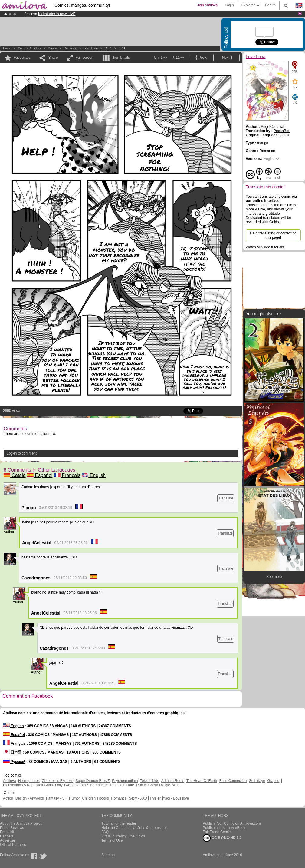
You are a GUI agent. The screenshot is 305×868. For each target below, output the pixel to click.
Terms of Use (112, 840)
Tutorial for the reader (119, 823)
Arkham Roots (173, 781)
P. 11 (122, 48)
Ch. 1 (108, 48)
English (94, 475)
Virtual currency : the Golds (123, 836)
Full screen (85, 58)
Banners (7, 836)
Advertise (8, 840)
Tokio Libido (150, 781)
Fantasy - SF (56, 798)
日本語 (12, 752)
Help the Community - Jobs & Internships (134, 828)
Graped (273, 781)
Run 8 (141, 785)
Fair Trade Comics (218, 832)
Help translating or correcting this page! (273, 235)
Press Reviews (12, 828)
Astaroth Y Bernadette (90, 785)
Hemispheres (29, 781)
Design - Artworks (30, 798)
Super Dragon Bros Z (92, 781)
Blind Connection (233, 781)
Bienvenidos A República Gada (28, 785)
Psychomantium (125, 781)
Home (7, 48)
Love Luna (91, 48)
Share (53, 58)
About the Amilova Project (21, 823)
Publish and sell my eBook (224, 828)
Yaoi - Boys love (176, 798)
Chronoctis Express (57, 781)
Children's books (95, 798)
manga (52, 48)
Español (40, 475)
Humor (74, 798)
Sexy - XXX (138, 798)
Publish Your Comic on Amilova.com (232, 823)
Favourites (22, 58)
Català (15, 475)
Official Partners (13, 845)
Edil (113, 785)
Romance (70, 48)
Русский (14, 762)
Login (229, 5)
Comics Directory (29, 48)
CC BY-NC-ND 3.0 (222, 838)
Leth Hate (126, 785)
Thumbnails (120, 58)
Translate (226, 498)
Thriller (156, 798)
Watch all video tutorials (265, 247)
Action (8, 798)
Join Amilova (207, 5)
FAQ (105, 832)
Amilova (10, 781)
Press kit (7, 832)
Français (67, 475)
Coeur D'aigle (160, 785)
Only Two (63, 785)
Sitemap (108, 855)
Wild (176, 785)
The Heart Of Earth (202, 781)
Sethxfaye (257, 781)
